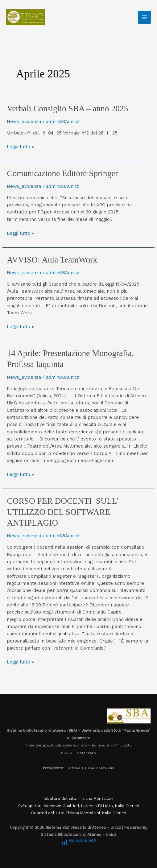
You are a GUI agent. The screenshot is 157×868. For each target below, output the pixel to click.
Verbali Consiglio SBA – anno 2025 (67, 109)
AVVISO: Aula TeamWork (52, 260)
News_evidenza (24, 122)
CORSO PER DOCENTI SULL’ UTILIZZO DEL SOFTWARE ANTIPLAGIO (63, 512)
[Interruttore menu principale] (144, 17)
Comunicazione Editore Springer (62, 173)
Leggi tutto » (20, 147)
